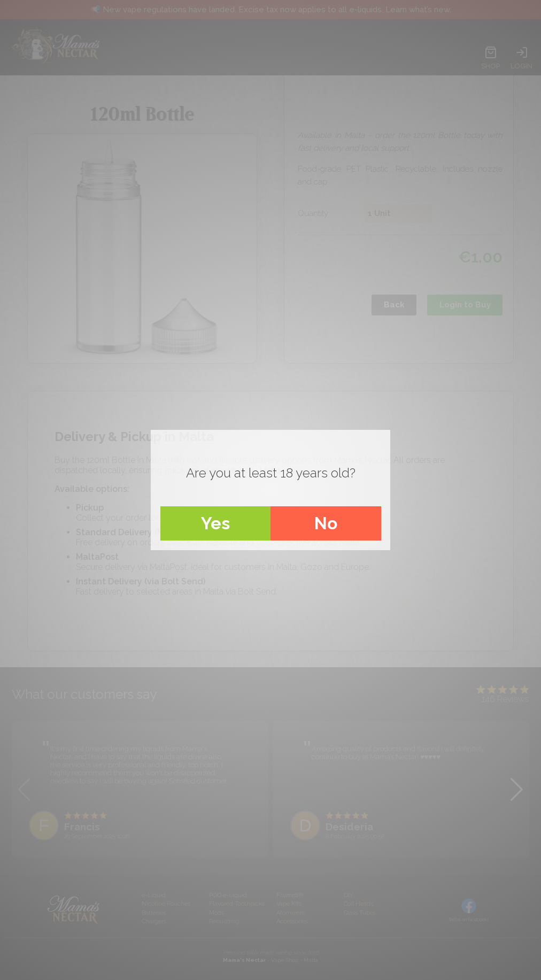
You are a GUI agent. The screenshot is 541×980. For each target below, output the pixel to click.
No (326, 523)
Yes (215, 523)
